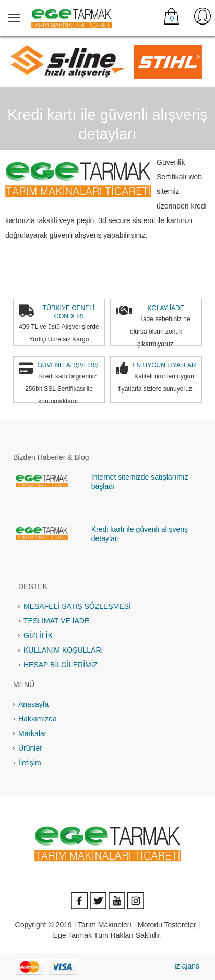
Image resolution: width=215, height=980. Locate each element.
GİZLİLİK (38, 635)
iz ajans (187, 966)
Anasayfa (33, 704)
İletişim (30, 763)
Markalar (32, 733)
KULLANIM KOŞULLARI (63, 650)
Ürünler (30, 748)
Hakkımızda (38, 719)
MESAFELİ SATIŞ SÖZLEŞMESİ (77, 606)
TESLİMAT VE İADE (56, 621)
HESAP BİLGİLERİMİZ (61, 665)
